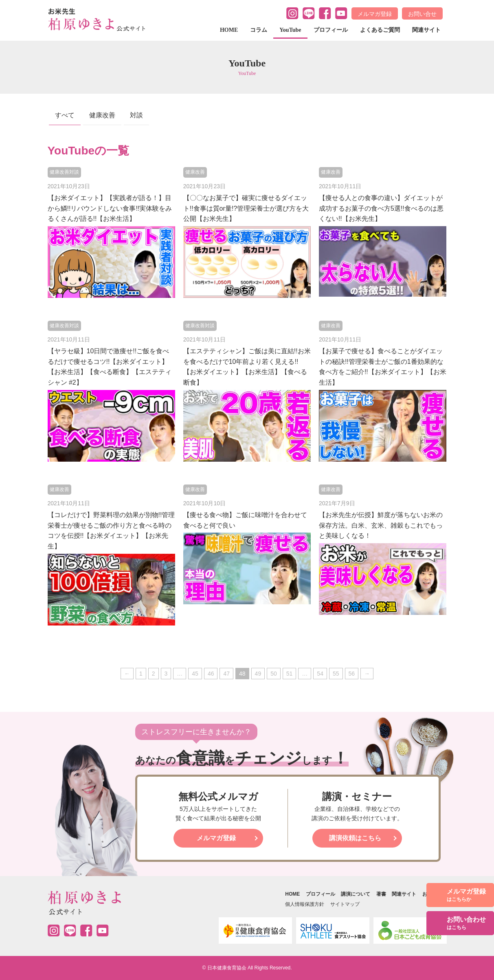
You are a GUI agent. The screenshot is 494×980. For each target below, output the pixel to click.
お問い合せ (422, 14)
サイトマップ (345, 904)
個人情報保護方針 (305, 904)
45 (195, 674)
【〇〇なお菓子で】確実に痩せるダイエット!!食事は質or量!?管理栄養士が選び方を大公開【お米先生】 (246, 208)
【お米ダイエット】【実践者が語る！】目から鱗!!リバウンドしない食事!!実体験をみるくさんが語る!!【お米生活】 (110, 208)
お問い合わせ (466, 924)
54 (320, 674)
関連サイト (426, 30)
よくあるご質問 (380, 30)
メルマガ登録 (375, 14)
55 (336, 674)
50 (274, 674)
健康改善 (102, 115)
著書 (381, 894)
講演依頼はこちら (355, 838)
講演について (356, 894)
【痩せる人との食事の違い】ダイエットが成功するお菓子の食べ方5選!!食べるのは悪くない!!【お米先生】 (381, 208)
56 (352, 674)
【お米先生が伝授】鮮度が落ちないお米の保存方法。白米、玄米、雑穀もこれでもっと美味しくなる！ (381, 525)
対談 (136, 115)
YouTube (290, 30)
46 (211, 674)
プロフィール (331, 30)
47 (226, 674)
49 (258, 674)
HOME (229, 30)
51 (290, 674)
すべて (65, 115)
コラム (259, 30)
